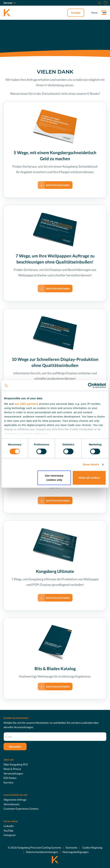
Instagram (10, 835)
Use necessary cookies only (54, 478)
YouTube (9, 830)
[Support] (105, 3)
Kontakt (76, 13)
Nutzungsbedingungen (76, 852)
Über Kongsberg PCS (16, 764)
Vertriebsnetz (12, 804)
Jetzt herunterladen (58, 185)
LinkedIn (9, 826)
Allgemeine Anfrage (15, 800)
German (10, 3)
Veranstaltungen (13, 773)
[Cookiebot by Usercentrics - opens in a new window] (90, 385)
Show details (91, 464)
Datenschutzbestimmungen (42, 852)
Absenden (15, 747)
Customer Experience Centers (21, 809)
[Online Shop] (99, 3)
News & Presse (12, 769)
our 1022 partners (26, 404)
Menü (94, 13)
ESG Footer (10, 778)
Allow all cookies (89, 478)
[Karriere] (95, 3)
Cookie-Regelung (92, 847)
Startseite (71, 847)
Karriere (9, 782)
